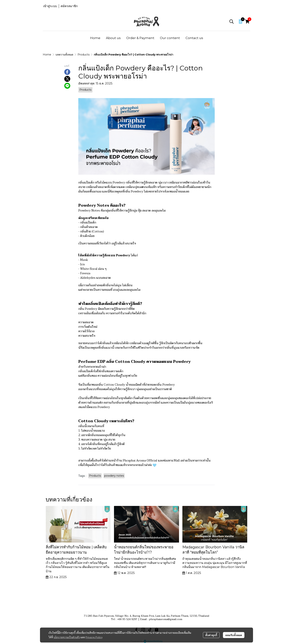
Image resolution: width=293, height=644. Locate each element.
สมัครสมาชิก (69, 6)
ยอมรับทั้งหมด (234, 635)
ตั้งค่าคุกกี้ (211, 635)
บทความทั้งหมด (64, 55)
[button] (232, 21)
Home (47, 55)
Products (84, 55)
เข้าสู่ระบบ (50, 6)
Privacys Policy (94, 637)
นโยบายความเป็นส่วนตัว (67, 637)
